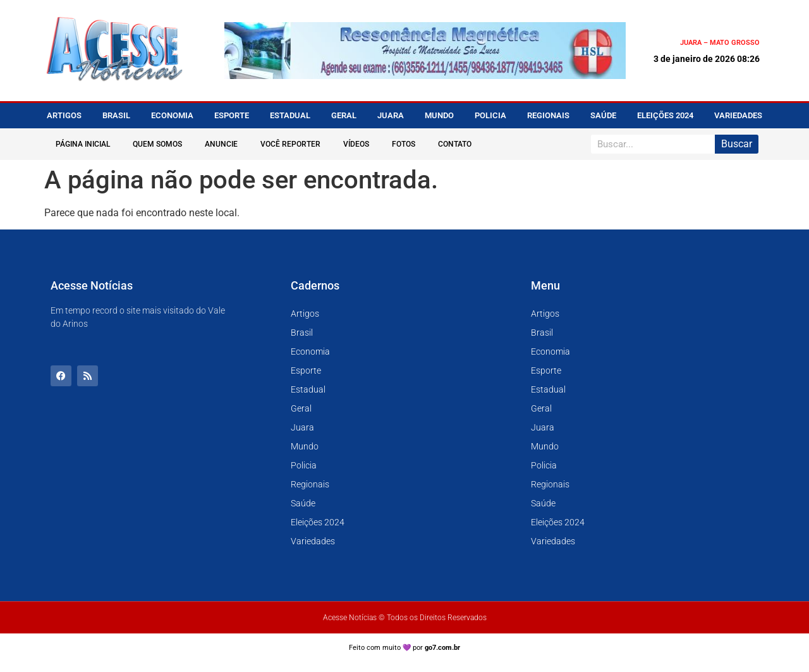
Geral (344, 115)
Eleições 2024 (665, 115)
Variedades (738, 115)
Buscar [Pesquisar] (737, 144)
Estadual (290, 115)
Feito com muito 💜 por (405, 648)
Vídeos (356, 144)
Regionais (548, 115)
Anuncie (221, 144)
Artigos (64, 115)
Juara (391, 115)
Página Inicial (83, 144)
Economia (172, 115)
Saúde (603, 115)
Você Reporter (290, 144)
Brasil (116, 115)
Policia (490, 115)
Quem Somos (157, 144)
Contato (455, 144)
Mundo (439, 115)
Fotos (404, 144)
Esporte (232, 115)
